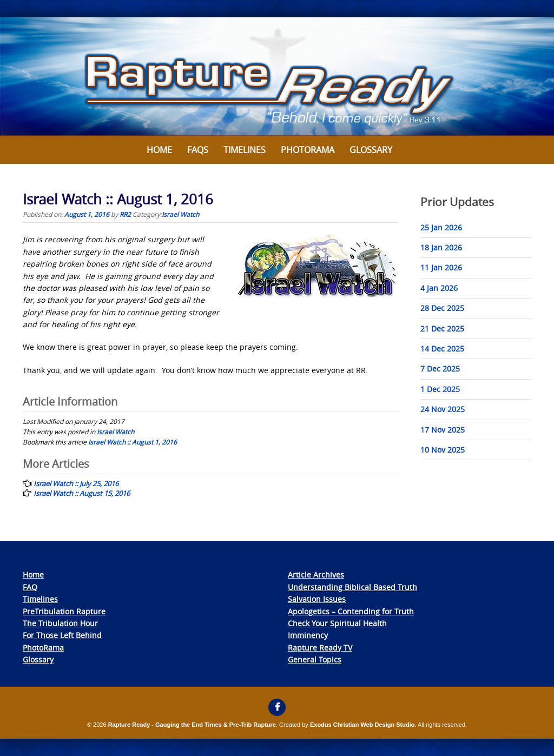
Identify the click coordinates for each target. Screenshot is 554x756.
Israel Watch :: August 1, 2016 (133, 442)
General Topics (315, 659)
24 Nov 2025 (443, 409)
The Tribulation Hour (60, 623)
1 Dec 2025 (440, 389)
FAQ (30, 587)
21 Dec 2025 (442, 329)
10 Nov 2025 (443, 450)
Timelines (245, 150)
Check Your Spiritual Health (337, 623)
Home (159, 150)
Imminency (308, 635)
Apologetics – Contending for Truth (351, 611)
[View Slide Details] (277, 77)
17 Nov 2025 (443, 430)
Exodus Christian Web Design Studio (362, 725)
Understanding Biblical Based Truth (352, 587)
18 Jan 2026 (441, 247)
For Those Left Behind (62, 635)
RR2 (125, 214)
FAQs (198, 150)
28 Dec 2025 (442, 308)
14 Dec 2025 (442, 349)
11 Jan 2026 (441, 267)
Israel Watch (180, 214)
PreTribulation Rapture (64, 611)
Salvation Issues (317, 599)
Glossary (371, 150)
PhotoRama (43, 648)
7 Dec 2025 (440, 369)
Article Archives (316, 575)
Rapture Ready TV (320, 648)
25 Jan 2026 (441, 227)
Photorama (308, 150)
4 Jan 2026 (439, 288)
